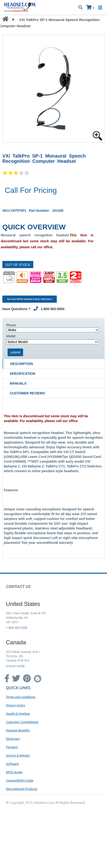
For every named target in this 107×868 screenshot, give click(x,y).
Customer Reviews (27, 393)
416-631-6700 (15, 666)
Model (11, 336)
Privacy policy (15, 705)
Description (22, 364)
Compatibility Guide (20, 780)
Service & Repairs (18, 755)
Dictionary (13, 738)
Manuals (18, 383)
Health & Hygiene (18, 713)
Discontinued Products (22, 789)
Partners (12, 747)
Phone (11, 325)
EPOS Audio (14, 772)
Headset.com (44, 802)
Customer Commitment (22, 722)
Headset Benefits (18, 730)
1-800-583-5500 (17, 627)
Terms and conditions (21, 697)
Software (12, 764)
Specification (22, 374)
